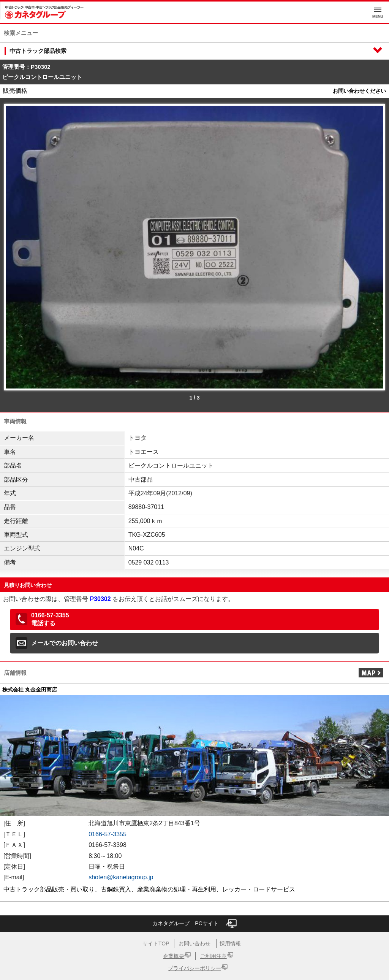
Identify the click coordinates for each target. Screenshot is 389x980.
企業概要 (174, 956)
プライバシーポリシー (194, 968)
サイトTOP (156, 944)
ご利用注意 (213, 956)
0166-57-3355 (108, 834)
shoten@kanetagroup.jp (121, 877)
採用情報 (230, 944)
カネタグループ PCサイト (194, 924)
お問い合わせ (194, 944)
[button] (194, 620)
